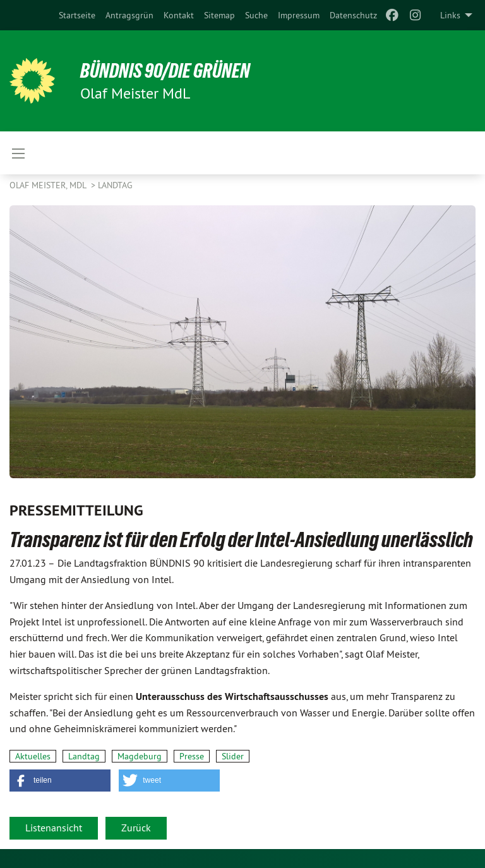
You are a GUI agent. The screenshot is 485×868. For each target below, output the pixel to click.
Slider (233, 756)
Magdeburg (140, 756)
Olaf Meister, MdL (49, 185)
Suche (256, 15)
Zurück (136, 828)
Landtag (115, 185)
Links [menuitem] (450, 15)
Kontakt (179, 15)
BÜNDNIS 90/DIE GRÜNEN (165, 71)
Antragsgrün (129, 15)
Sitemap (219, 15)
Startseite (77, 15)
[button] (60, 781)
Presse (192, 756)
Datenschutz (353, 15)
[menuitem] (77, 15)
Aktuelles (33, 756)
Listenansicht (54, 828)
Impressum (299, 15)
